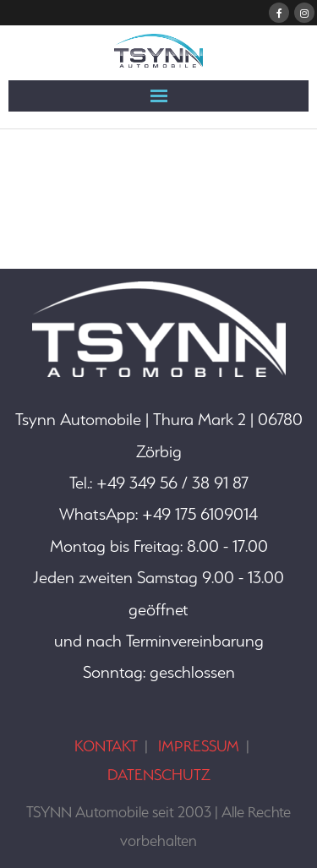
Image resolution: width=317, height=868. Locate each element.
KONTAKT (106, 746)
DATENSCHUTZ (159, 775)
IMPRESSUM (199, 746)
